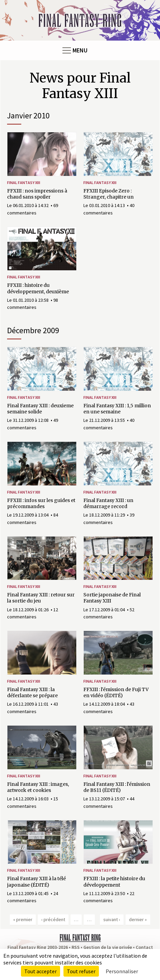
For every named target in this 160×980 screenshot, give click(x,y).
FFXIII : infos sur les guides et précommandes (41, 503)
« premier (23, 919)
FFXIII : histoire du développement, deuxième (38, 288)
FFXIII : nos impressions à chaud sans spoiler (37, 194)
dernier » (138, 919)
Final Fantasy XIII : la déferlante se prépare (32, 692)
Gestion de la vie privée (108, 947)
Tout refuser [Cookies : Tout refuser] (81, 971)
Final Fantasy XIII (24, 183)
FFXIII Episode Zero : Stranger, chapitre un (109, 194)
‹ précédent (53, 919)
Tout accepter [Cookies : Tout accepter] (41, 971)
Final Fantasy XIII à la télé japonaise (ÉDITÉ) (36, 882)
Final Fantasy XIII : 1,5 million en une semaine (117, 409)
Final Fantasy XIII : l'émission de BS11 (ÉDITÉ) (117, 787)
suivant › (112, 919)
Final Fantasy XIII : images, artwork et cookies (38, 787)
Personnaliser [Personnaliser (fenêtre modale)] (122, 971)
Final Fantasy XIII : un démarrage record (108, 503)
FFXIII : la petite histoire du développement (114, 882)
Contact (144, 947)
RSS (76, 947)
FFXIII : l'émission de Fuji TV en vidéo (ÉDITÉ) (116, 692)
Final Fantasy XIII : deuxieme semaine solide (40, 409)
